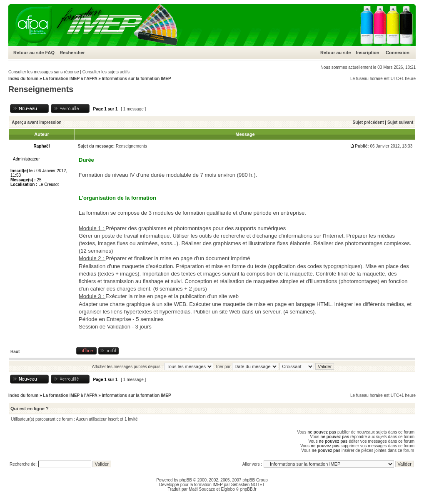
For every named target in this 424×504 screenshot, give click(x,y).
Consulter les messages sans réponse (44, 72)
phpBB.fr (248, 489)
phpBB (186, 480)
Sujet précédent (368, 122)
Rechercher (72, 53)
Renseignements (41, 89)
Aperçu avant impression (36, 122)
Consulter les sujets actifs (106, 72)
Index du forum (23, 79)
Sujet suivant (400, 122)
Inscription (368, 53)
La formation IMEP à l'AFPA (70, 79)
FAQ (50, 53)
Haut (15, 352)
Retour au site (29, 53)
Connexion (398, 53)
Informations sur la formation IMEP (136, 79)
